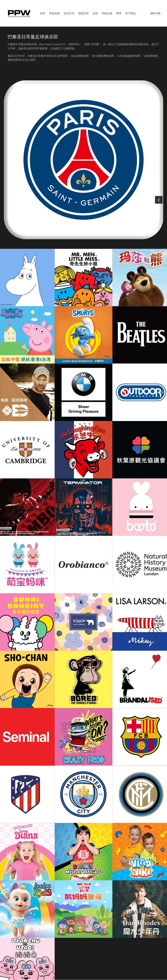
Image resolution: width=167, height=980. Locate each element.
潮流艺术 (83, 13)
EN (152, 13)
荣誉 (119, 13)
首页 (43, 13)
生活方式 (69, 13)
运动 (95, 13)
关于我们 (131, 13)
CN (158, 13)
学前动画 (54, 13)
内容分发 (107, 13)
